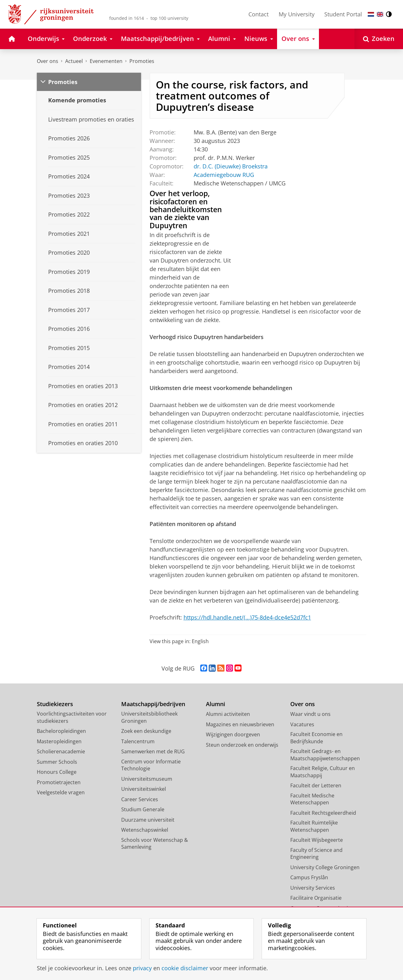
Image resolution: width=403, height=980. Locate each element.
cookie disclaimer (185, 968)
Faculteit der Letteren (316, 785)
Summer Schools (57, 762)
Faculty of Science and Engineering (316, 854)
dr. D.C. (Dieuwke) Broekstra (230, 166)
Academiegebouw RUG (224, 175)
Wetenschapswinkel (145, 830)
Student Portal (343, 14)
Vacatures (302, 724)
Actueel (74, 61)
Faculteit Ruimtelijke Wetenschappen (314, 826)
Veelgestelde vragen (61, 792)
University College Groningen (325, 867)
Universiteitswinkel (144, 789)
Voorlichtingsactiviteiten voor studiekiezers (72, 717)
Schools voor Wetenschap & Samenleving (155, 844)
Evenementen (106, 61)
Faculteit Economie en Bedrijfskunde (316, 738)
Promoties (142, 61)
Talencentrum (138, 741)
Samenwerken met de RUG (153, 751)
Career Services (140, 799)
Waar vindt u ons (310, 714)
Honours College (57, 772)
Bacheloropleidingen (61, 731)
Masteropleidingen (59, 741)
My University (297, 14)
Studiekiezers (55, 704)
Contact (258, 14)
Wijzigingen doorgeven (233, 734)
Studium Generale (143, 809)
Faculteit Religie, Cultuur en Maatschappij (323, 772)
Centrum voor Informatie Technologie (151, 765)
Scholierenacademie (61, 751)
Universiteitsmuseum (147, 779)
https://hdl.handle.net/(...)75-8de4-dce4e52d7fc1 (247, 617)
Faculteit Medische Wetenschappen (312, 799)
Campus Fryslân (309, 877)
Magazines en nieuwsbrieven (240, 724)
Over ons (48, 61)
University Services (313, 888)
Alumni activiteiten (228, 714)
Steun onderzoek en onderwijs (242, 745)
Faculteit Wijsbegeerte (317, 840)
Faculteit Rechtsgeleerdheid (323, 813)
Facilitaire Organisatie (316, 898)
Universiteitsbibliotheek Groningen (149, 717)
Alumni (216, 704)
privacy (142, 968)
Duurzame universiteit (148, 820)
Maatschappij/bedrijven (153, 704)
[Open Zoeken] (379, 39)
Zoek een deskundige (146, 731)
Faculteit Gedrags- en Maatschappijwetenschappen (325, 755)
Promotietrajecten (59, 782)
